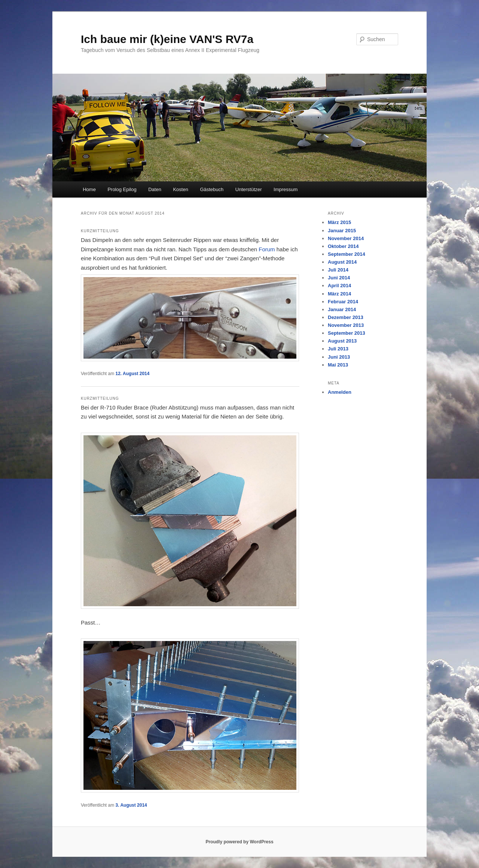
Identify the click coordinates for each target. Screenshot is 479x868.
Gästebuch (212, 189)
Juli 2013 (338, 349)
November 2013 (346, 325)
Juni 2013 (339, 357)
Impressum (286, 189)
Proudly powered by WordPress (239, 842)
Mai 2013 (338, 365)
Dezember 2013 (346, 317)
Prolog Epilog (122, 189)
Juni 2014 (339, 278)
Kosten (180, 189)
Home (89, 189)
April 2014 (339, 286)
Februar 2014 (343, 302)
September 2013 (347, 333)
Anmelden (340, 392)
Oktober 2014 (343, 246)
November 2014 (346, 238)
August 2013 (342, 341)
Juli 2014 (338, 270)
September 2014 (347, 254)
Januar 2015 (342, 231)
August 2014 (342, 262)
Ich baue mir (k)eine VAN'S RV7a (167, 39)
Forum (267, 249)
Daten (155, 189)
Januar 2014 (342, 309)
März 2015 (339, 222)
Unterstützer (249, 189)
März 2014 (339, 294)
